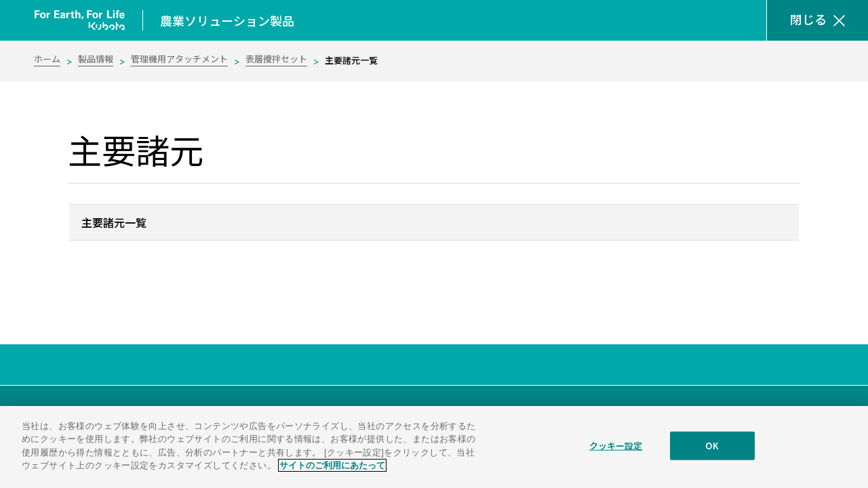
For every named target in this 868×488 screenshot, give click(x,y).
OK (712, 454)
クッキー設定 (616, 454)
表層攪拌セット (276, 59)
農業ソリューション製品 (227, 20)
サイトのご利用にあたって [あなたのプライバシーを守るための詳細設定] (332, 474)
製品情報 (96, 59)
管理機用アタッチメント (179, 59)
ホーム (47, 59)
